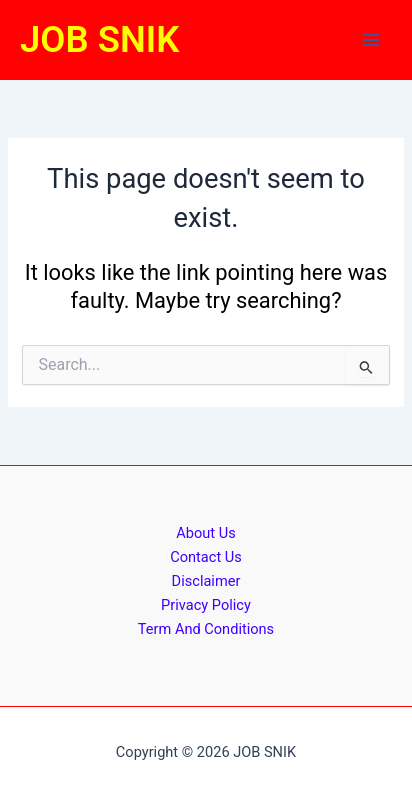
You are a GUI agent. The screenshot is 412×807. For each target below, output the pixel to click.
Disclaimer (206, 581)
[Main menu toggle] (371, 40)
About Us (205, 533)
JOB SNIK (99, 39)
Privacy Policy (206, 605)
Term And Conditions (206, 629)
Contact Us (206, 557)
